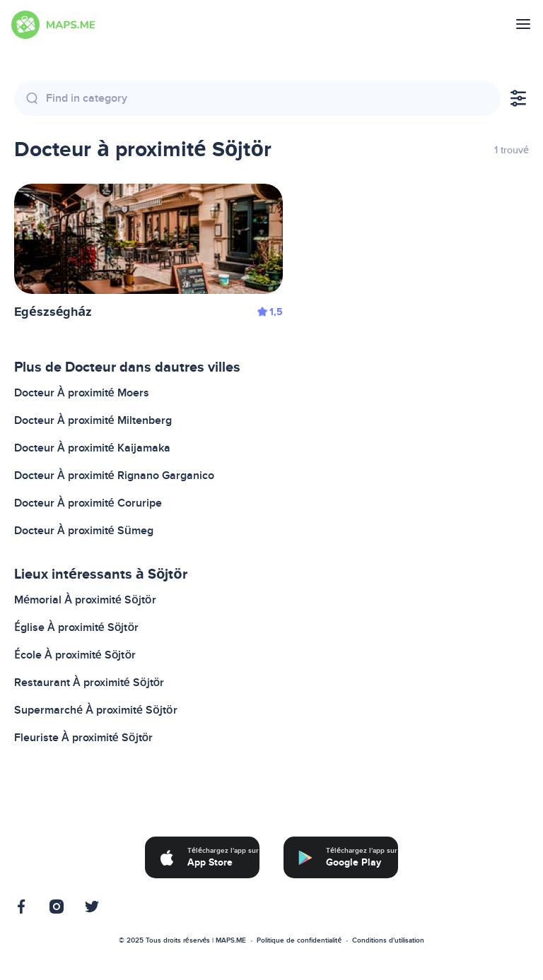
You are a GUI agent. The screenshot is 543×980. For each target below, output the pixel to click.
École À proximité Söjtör (75, 655)
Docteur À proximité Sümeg (84, 531)
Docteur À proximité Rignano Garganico (114, 476)
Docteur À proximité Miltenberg (93, 420)
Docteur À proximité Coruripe (88, 503)
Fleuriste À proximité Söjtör (83, 738)
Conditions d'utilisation (388, 940)
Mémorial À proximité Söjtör (85, 600)
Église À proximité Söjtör (76, 627)
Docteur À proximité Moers (82, 393)
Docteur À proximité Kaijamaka (92, 448)
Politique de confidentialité (299, 940)
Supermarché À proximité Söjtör (96, 710)
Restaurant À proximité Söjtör (89, 683)
